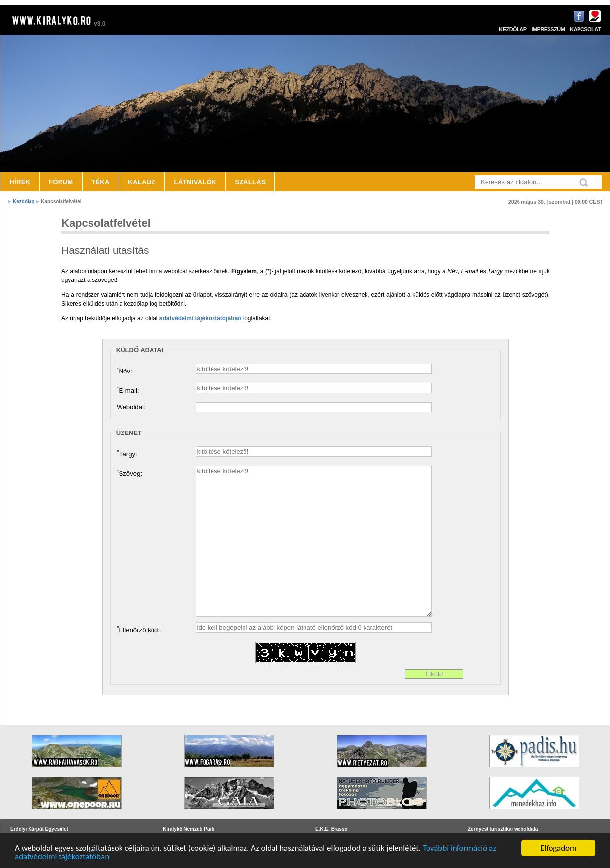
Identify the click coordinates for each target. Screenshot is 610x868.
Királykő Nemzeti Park (189, 829)
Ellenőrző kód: (138, 629)
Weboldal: (131, 407)
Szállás (251, 182)
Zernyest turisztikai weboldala (503, 829)
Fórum (61, 182)
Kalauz (142, 182)
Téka (101, 182)
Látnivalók (195, 182)
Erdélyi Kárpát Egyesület (39, 829)
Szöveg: (129, 473)
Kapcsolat (585, 29)
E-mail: (128, 390)
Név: (124, 371)
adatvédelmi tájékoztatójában (200, 318)
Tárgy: (127, 453)
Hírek (20, 182)
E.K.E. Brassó (332, 829)
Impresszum (548, 29)
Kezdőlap (513, 29)
